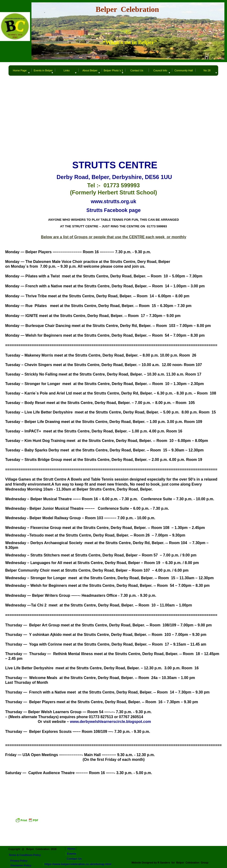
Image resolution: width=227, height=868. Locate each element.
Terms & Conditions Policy (25, 855)
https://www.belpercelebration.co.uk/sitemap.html (77, 864)
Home (71, 849)
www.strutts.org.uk (113, 202)
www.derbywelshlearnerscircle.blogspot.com (111, 722)
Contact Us (74, 859)
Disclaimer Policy (21, 865)
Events (72, 854)
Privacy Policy (19, 861)
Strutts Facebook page (113, 210)
